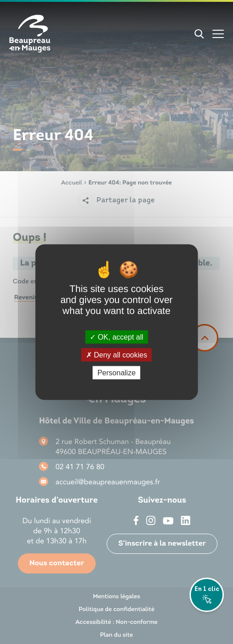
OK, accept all (116, 337)
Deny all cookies (117, 354)
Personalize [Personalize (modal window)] (117, 373)
